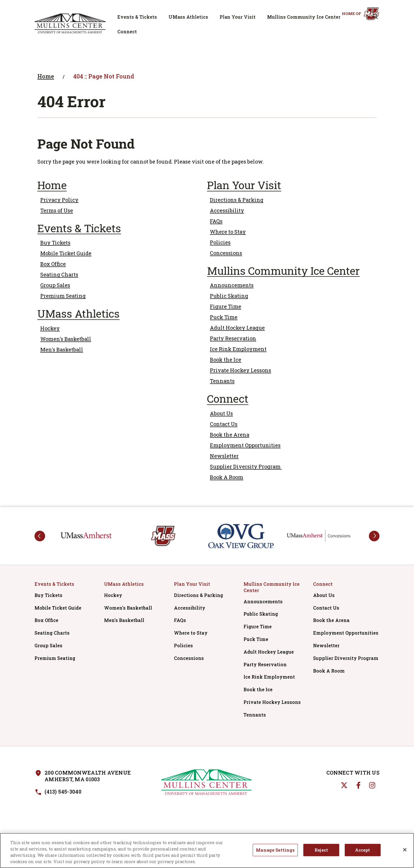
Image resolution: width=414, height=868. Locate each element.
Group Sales (55, 285)
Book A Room (227, 477)
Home (46, 76)
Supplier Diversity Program (246, 466)
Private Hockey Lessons (240, 370)
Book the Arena (230, 435)
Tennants (222, 381)
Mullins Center (70, 23)
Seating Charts (59, 274)
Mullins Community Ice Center (304, 17)
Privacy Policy (59, 200)
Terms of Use (57, 210)
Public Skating (229, 296)
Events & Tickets (137, 17)
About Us (221, 413)
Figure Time (226, 306)
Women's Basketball (66, 339)
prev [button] (40, 536)
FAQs (216, 221)
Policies (220, 242)
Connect (127, 31)
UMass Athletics (188, 17)
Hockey (50, 328)
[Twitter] (344, 785)
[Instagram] (372, 785)
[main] (207, 277)
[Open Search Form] (375, 16)
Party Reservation (233, 338)
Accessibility (227, 210)
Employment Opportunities (245, 445)
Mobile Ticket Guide (66, 253)
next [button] (374, 536)
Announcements (232, 285)
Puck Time (224, 317)
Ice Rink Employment (238, 349)
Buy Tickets (55, 243)
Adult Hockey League (237, 328)
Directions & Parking (237, 200)
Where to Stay (228, 232)
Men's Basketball (62, 349)
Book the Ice (226, 360)
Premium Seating (63, 296)
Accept (363, 850)
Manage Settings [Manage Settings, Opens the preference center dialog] (275, 850)
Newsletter (224, 456)
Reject (321, 850)
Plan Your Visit (238, 17)
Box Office (53, 264)
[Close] (405, 850)
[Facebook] (358, 785)
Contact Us (224, 424)
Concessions (226, 253)
